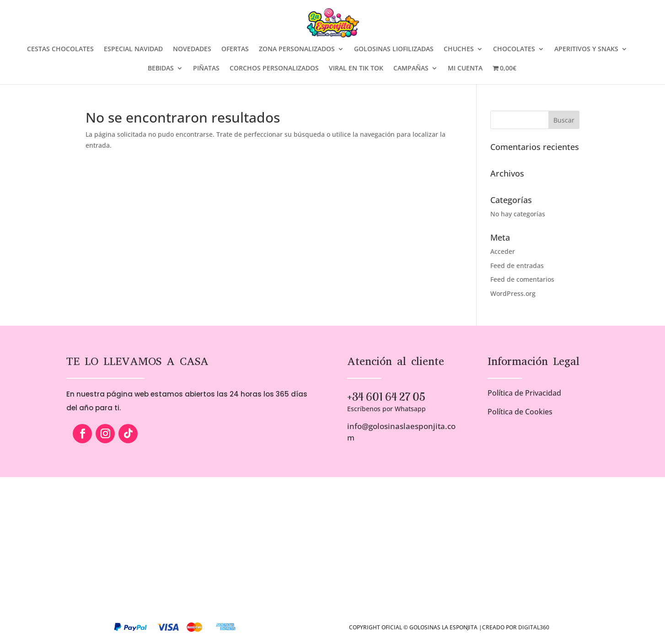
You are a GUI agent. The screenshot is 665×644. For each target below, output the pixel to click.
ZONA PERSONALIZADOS (297, 49)
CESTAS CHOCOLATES (60, 49)
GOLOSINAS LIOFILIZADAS (394, 49)
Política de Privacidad (524, 393)
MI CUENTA (465, 69)
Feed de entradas (517, 266)
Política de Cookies (520, 412)
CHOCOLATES (514, 49)
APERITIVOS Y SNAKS (586, 49)
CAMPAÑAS (411, 69)
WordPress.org (513, 293)
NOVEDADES (192, 49)
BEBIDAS (161, 69)
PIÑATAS (206, 69)
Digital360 (534, 627)
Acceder (503, 251)
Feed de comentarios (522, 279)
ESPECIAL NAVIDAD (133, 49)
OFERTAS (235, 49)
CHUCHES (459, 49)
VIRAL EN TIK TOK (356, 69)
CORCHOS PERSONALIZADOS (274, 69)
